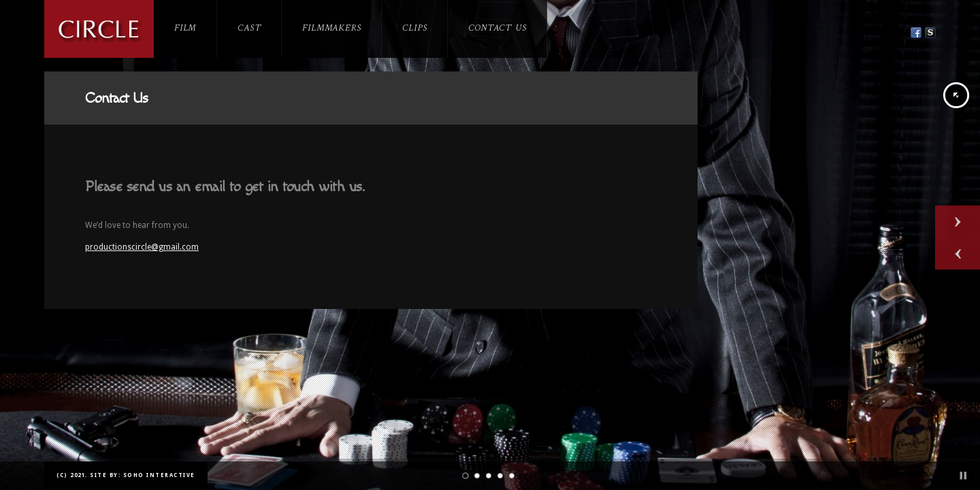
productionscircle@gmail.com (142, 247)
